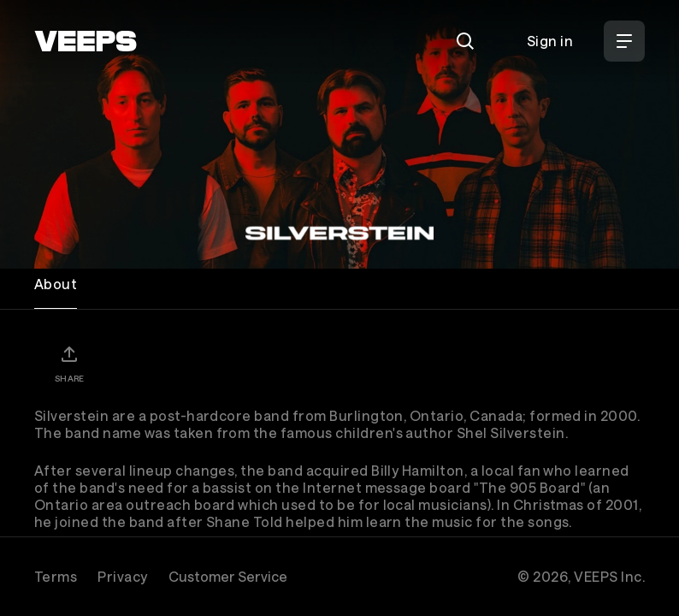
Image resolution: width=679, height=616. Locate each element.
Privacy (122, 576)
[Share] (69, 364)
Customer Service (228, 576)
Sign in (550, 41)
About (56, 284)
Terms (56, 576)
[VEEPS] (86, 41)
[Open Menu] (624, 41)
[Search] (465, 41)
